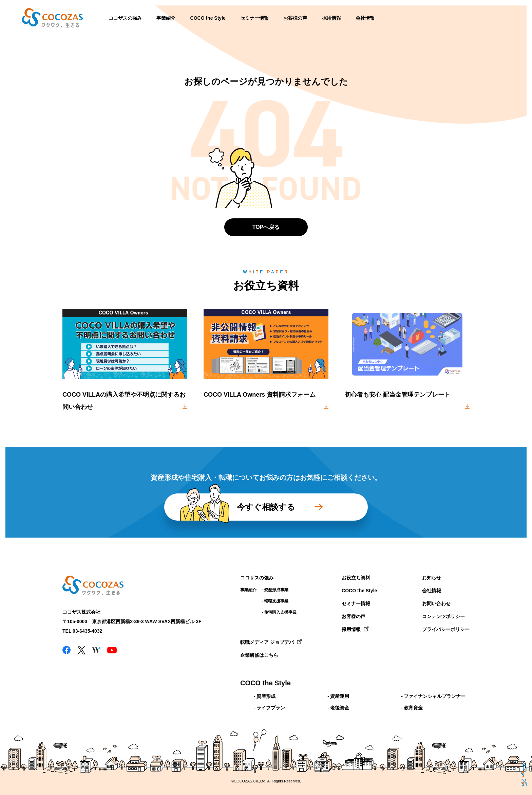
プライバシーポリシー (446, 629)
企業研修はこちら (259, 655)
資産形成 (266, 696)
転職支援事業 (276, 601)
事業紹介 (166, 18)
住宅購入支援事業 (280, 612)
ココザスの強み (125, 18)
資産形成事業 (276, 590)
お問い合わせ (436, 603)
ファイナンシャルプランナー (435, 696)
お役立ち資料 (356, 578)
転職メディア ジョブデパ (267, 642)
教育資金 (413, 708)
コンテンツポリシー (443, 616)
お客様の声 (295, 18)
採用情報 (331, 18)
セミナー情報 (254, 18)
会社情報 (365, 18)
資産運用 (340, 696)
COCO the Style (208, 18)
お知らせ (432, 578)
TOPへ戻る (266, 227)
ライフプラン (271, 708)
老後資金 (340, 708)
